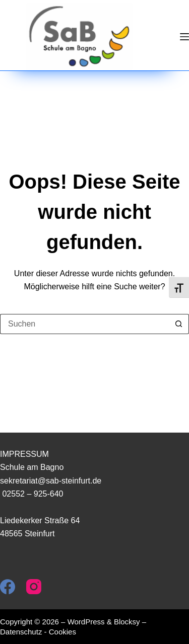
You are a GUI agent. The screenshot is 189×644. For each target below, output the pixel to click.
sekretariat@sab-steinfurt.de (51, 481)
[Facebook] (8, 587)
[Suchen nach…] (84, 324)
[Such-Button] (179, 324)
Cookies (62, 632)
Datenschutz (21, 632)
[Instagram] (34, 587)
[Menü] (184, 37)
